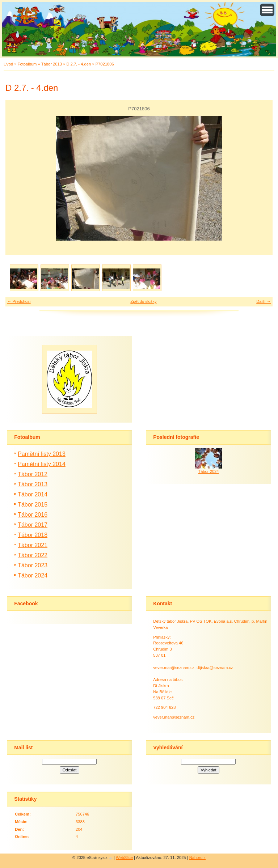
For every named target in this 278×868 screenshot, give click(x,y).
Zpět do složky (143, 301)
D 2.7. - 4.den (79, 64)
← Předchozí (19, 301)
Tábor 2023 (33, 565)
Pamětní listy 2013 (42, 454)
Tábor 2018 (33, 535)
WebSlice (124, 858)
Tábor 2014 (33, 494)
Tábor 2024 (33, 575)
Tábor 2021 (33, 545)
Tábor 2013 (52, 64)
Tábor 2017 (33, 525)
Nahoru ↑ (197, 858)
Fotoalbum (27, 64)
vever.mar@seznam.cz (174, 717)
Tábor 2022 (33, 555)
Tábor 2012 (33, 474)
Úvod (8, 64)
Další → (264, 301)
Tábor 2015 (33, 505)
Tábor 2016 (33, 515)
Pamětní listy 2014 (42, 464)
